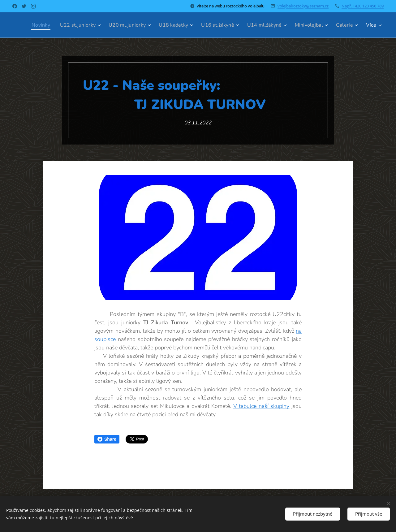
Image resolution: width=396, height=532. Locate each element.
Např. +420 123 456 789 (363, 6)
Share (107, 439)
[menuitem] (59, 25)
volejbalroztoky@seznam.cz (303, 6)
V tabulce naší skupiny (261, 406)
